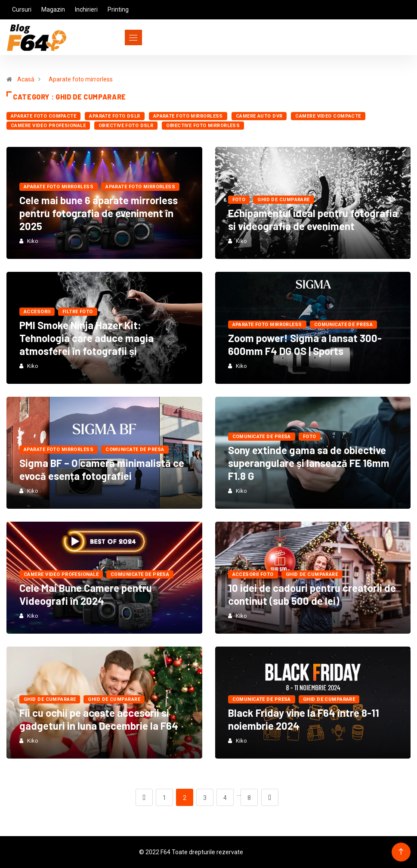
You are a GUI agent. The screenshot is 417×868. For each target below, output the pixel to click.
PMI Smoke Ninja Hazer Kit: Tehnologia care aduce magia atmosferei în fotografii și (86, 338)
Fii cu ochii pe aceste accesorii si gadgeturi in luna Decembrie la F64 (99, 719)
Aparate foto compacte (43, 116)
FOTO (239, 200)
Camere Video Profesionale (48, 126)
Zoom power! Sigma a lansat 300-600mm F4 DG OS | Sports (305, 344)
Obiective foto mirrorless (203, 126)
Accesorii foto (253, 574)
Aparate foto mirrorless (81, 79)
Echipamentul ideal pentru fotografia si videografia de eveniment (313, 219)
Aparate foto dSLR (114, 116)
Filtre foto (78, 312)
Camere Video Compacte (328, 116)
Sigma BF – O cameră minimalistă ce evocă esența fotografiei (102, 469)
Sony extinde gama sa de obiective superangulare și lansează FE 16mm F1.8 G (309, 463)
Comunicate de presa (343, 325)
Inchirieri (86, 9)
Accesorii (37, 312)
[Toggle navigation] (118, 37)
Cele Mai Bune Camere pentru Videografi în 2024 (86, 594)
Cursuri (22, 9)
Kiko (33, 241)
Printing (118, 9)
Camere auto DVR (259, 116)
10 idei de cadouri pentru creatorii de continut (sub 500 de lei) (312, 594)
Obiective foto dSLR (126, 126)
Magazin (53, 9)
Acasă (26, 79)
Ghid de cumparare (283, 200)
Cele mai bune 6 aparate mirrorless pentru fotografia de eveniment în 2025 (99, 213)
